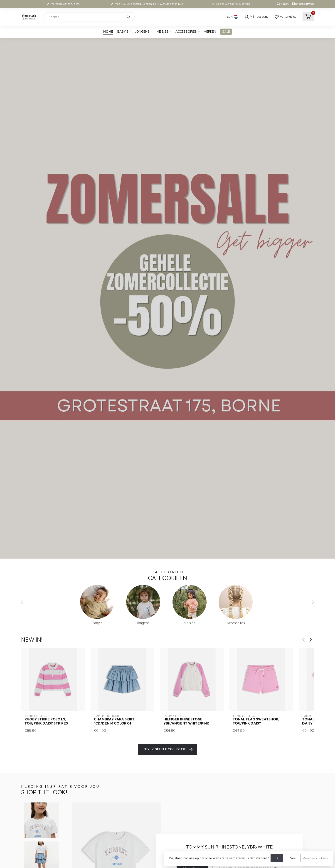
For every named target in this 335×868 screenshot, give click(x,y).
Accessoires (186, 32)
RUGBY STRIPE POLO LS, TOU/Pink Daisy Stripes (46, 721)
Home (108, 32)
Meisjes (163, 32)
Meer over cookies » (315, 858)
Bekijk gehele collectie (168, 749)
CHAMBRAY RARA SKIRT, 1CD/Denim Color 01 (115, 721)
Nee (293, 858)
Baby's (123, 32)
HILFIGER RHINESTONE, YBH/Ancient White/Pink (186, 721)
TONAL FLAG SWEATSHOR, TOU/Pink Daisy (256, 721)
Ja (277, 858)
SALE (226, 32)
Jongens (143, 32)
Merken (210, 32)
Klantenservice (303, 4)
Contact (283, 4)
